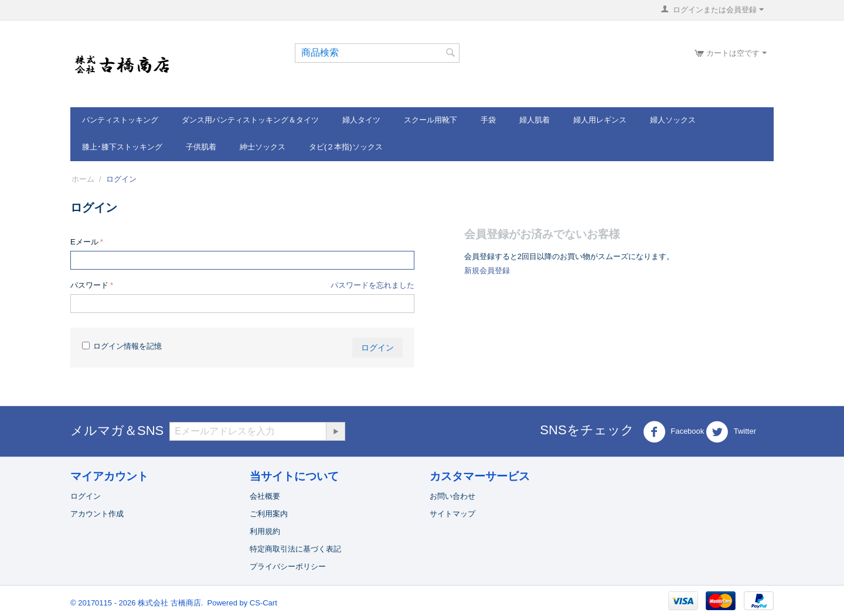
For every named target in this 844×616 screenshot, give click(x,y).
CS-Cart (263, 603)
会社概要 (265, 496)
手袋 (488, 120)
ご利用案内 (269, 514)
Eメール (84, 242)
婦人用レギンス (600, 120)
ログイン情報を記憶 (122, 346)
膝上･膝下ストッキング (122, 147)
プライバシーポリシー (288, 566)
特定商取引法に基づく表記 (295, 549)
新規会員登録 (487, 270)
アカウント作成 (97, 514)
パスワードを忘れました (372, 285)
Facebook (674, 432)
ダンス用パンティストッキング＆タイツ (250, 120)
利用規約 (265, 531)
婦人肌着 (535, 120)
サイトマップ (452, 514)
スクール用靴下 (430, 120)
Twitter (731, 432)
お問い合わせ (452, 496)
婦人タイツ (361, 120)
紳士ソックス (263, 147)
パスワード (89, 285)
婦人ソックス (673, 120)
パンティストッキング (120, 120)
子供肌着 (201, 147)
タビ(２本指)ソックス (346, 147)
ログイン (377, 348)
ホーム (83, 179)
